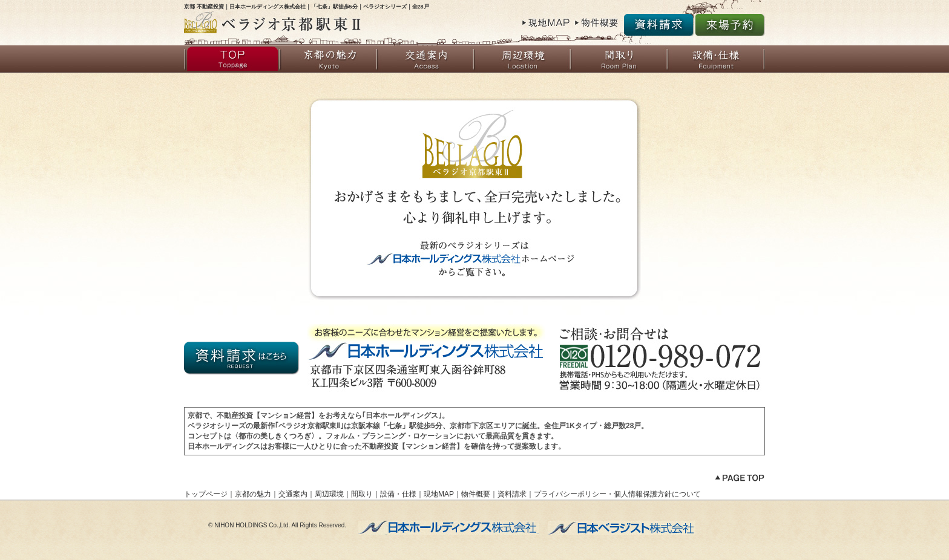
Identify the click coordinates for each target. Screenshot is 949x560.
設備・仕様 (717, 59)
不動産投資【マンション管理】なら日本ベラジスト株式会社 (622, 528)
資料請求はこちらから (243, 358)
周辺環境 (523, 59)
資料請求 (659, 25)
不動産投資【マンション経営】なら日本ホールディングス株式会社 (448, 528)
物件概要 (599, 24)
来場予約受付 (730, 25)
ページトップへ (739, 479)
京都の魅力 (329, 59)
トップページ (232, 59)
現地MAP (547, 24)
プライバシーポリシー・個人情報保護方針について (617, 494)
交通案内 (426, 59)
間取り (620, 59)
